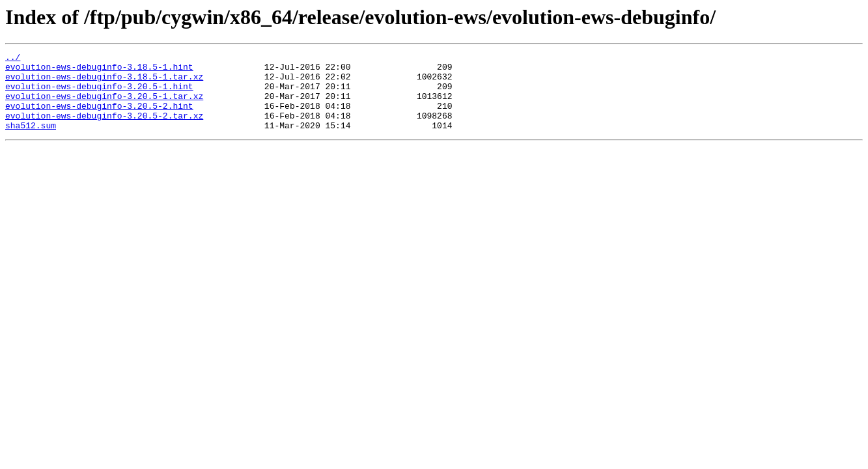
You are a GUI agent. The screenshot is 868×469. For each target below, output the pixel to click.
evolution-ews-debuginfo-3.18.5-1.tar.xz (104, 82)
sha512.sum (31, 141)
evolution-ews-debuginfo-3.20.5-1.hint (99, 94)
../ (13, 59)
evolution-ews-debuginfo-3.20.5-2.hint (99, 117)
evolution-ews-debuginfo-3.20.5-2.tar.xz (104, 129)
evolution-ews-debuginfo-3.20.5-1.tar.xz (104, 106)
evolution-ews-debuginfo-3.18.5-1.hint (99, 70)
